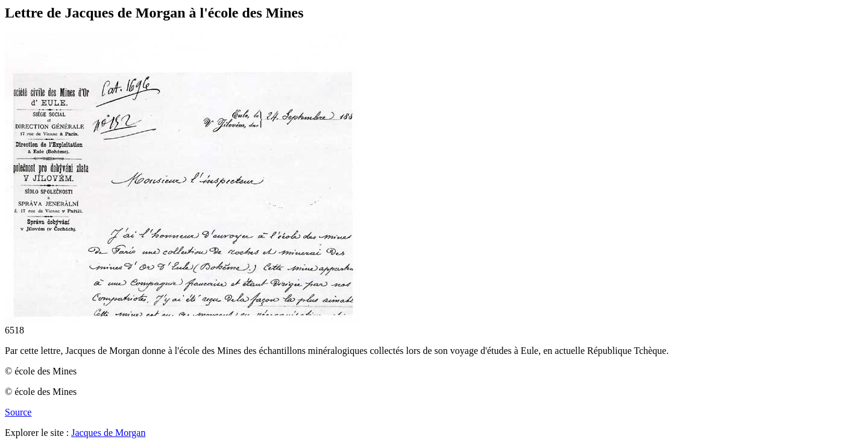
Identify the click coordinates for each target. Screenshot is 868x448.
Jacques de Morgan (108, 433)
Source (18, 412)
